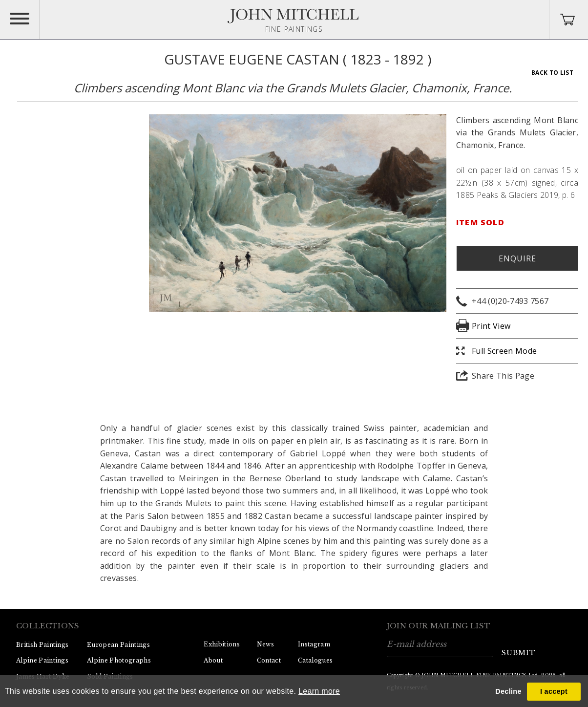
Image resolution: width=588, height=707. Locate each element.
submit (519, 653)
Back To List (552, 73)
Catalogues (315, 660)
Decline (508, 691)
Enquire (517, 258)
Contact (269, 660)
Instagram (314, 644)
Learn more (319, 691)
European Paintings (118, 645)
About (213, 660)
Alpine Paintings (42, 660)
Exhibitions (222, 644)
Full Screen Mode (504, 351)
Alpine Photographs (119, 660)
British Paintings (42, 645)
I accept (554, 691)
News (265, 644)
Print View (491, 326)
